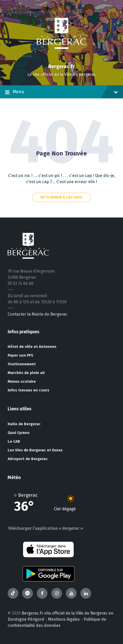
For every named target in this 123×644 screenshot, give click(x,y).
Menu (61, 92)
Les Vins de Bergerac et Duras (35, 450)
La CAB (14, 441)
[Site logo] (61, 58)
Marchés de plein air (26, 373)
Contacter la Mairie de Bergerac (38, 314)
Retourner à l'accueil (62, 197)
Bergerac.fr (61, 66)
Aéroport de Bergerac (28, 459)
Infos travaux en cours (28, 390)
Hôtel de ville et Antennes (32, 347)
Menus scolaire (22, 381)
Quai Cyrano (19, 433)
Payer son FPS (20, 355)
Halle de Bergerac (24, 424)
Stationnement (22, 364)
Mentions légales (64, 619)
